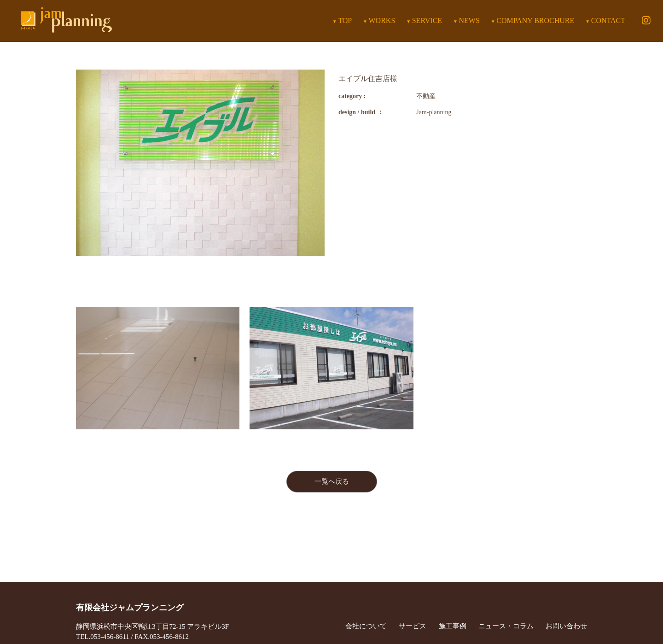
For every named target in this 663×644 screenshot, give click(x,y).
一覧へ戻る (332, 481)
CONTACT (608, 20)
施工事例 (453, 626)
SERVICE (427, 20)
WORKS (382, 20)
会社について (366, 626)
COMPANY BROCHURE (535, 20)
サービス (413, 626)
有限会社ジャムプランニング (130, 608)
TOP (345, 20)
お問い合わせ (566, 626)
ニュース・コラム (506, 626)
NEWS (469, 20)
